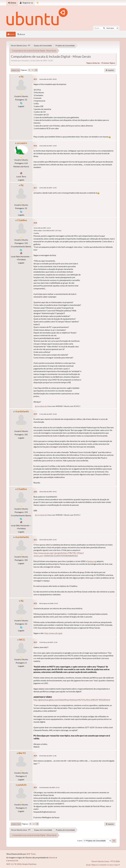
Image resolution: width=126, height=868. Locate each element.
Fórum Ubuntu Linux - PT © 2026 (106, 861)
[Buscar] (104, 28)
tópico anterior (93, 63)
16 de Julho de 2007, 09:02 (48, 79)
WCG (22, 640)
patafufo (22, 785)
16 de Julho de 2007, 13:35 (48, 188)
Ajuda (88, 865)
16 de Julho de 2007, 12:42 (48, 146)
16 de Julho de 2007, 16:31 (42, 228)
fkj (22, 76)
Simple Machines (29, 864)
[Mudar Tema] (38, 3)
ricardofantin (22, 411)
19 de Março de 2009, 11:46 (48, 642)
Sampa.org (92, 561)
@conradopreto (41, 406)
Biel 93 (22, 753)
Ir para (80, 841)
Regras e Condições (99, 865)
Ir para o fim (16, 70)
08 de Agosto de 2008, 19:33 (49, 603)
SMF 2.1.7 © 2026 (14, 864)
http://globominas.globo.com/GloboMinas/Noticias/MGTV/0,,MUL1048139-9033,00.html (72, 700)
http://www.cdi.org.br (53, 633)
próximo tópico (108, 63)
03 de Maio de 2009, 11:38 (48, 756)
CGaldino (22, 220)
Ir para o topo (16, 824)
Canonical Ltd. (12, 860)
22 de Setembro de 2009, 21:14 (49, 787)
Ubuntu (52, 857)
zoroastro (22, 143)
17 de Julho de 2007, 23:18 (48, 414)
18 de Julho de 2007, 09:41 (48, 492)
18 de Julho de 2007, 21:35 (48, 540)
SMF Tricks (31, 854)
